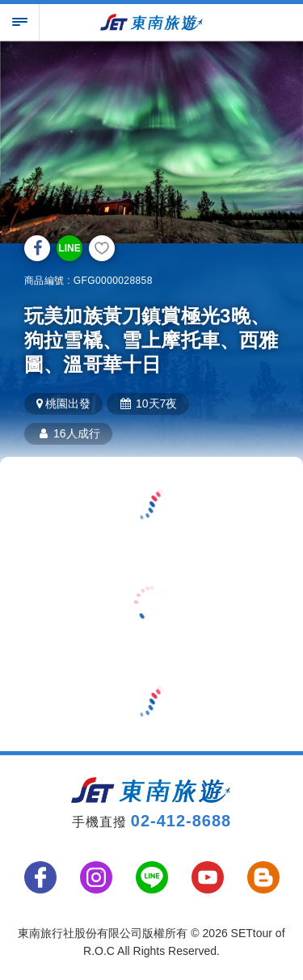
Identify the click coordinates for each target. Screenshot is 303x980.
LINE (69, 248)
